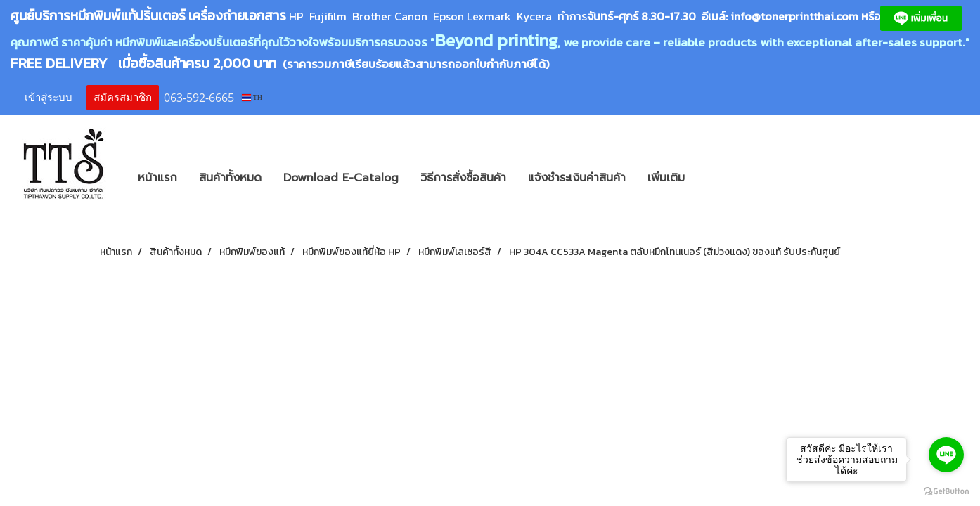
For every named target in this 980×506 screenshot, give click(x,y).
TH (252, 97)
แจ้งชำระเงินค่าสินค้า (577, 178)
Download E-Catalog (341, 178)
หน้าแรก (157, 178)
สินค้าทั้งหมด (230, 178)
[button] (716, 178)
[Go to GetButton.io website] (946, 492)
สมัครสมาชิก (123, 98)
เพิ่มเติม (666, 178)
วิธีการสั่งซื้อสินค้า (463, 178)
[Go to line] (946, 455)
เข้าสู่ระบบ (49, 98)
